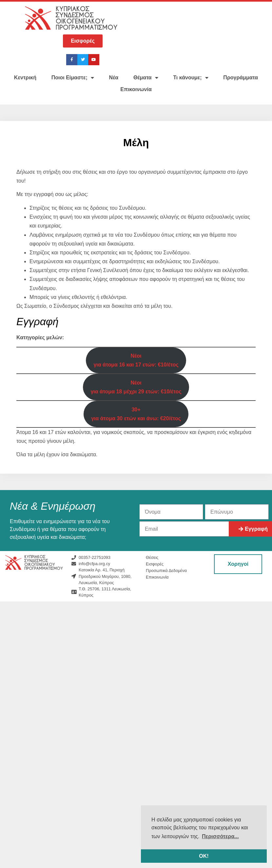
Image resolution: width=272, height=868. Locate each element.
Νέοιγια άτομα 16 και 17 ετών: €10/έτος (136, 360)
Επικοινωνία (136, 89)
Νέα (114, 78)
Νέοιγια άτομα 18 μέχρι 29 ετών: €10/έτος (136, 387)
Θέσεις (152, 557)
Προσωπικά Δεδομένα (166, 571)
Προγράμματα (241, 78)
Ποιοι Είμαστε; (73, 78)
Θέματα (146, 78)
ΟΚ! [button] (204, 856)
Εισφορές (155, 564)
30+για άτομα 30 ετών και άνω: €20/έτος (136, 414)
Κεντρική (25, 78)
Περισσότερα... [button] (220, 836)
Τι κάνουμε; (191, 78)
